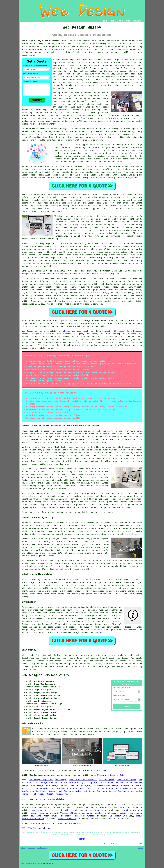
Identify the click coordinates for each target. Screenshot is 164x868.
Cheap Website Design (120, 783)
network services (130, 810)
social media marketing (43, 813)
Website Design (96, 788)
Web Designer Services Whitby (45, 675)
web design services (81, 281)
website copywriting (85, 816)
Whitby (64, 88)
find (30, 655)
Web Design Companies (40, 780)
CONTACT (127, 21)
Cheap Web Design (96, 783)
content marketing (67, 819)
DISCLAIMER (137, 21)
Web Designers (107, 780)
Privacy (141, 848)
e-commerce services (128, 813)
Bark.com (45, 324)
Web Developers (60, 788)
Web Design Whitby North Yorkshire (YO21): (45, 41)
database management (95, 810)
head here (99, 633)
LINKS (112, 21)
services (134, 298)
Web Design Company (57, 786)
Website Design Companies (83, 780)
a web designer (63, 807)
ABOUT (119, 21)
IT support (116, 816)
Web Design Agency (81, 786)
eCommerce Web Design (72, 783)
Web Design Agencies (70, 791)
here (78, 610)
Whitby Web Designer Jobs (111, 775)
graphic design (39, 810)
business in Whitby (108, 129)
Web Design (28, 331)
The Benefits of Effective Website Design (44, 129)
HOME (105, 21)
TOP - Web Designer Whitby (36, 828)
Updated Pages (42, 848)
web (53, 279)
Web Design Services (47, 783)
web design (73, 345)
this (99, 607)
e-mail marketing (129, 807)
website (112, 44)
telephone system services (45, 816)
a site (110, 209)
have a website (97, 121)
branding (66, 810)
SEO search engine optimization (87, 813)
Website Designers (127, 780)
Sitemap (23, 848)
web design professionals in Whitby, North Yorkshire (108, 321)
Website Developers (57, 794)
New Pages (32, 848)
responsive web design (96, 293)
